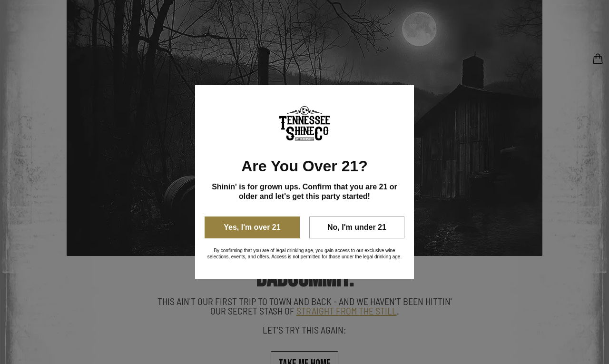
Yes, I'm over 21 (252, 227)
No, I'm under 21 (357, 227)
